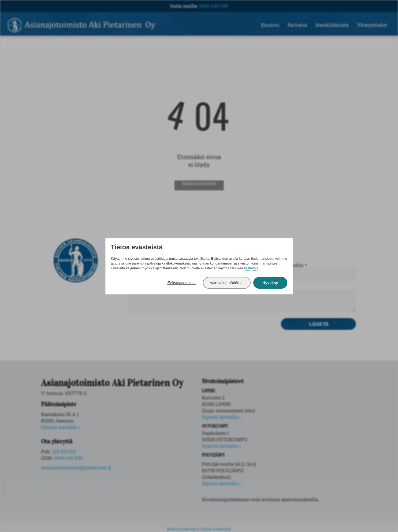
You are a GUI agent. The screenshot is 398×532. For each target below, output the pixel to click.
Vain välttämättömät (227, 283)
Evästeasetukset (181, 283)
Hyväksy (270, 283)
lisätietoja (251, 268)
